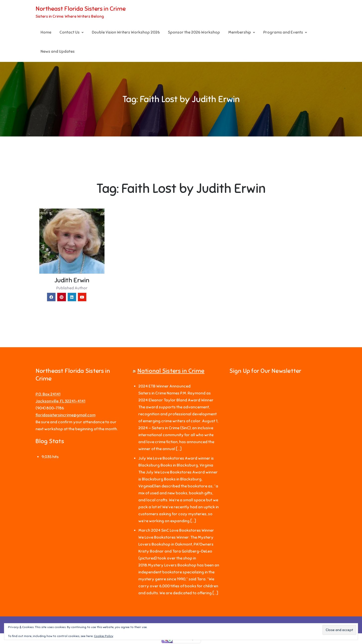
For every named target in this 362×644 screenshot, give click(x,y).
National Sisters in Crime (171, 372)
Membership (240, 33)
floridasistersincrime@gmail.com (66, 416)
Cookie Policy (104, 636)
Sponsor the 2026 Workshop (194, 33)
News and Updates (58, 52)
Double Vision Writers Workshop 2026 (126, 33)
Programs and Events (283, 33)
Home (46, 33)
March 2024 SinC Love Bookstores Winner (176, 531)
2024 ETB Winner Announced (164, 387)
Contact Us (70, 33)
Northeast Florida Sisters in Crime (81, 9)
